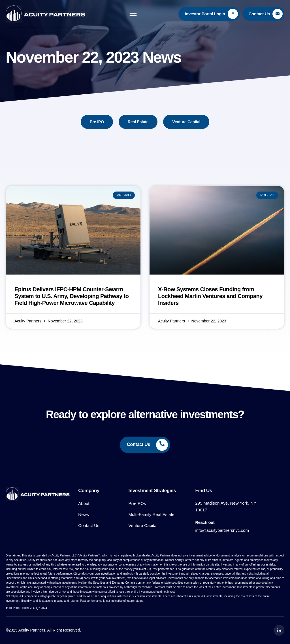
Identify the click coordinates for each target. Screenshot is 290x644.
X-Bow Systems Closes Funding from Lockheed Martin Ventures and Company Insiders (210, 296)
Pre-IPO (96, 122)
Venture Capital (187, 122)
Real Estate (138, 122)
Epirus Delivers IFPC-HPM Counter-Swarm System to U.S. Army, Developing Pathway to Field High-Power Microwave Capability (72, 296)
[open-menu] (133, 14)
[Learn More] (209, 14)
